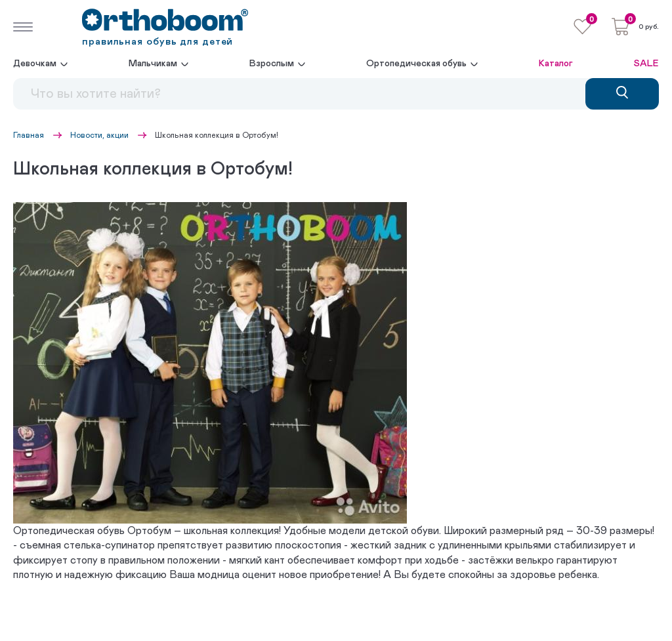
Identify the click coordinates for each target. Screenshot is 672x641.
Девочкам (35, 64)
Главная (29, 135)
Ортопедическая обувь (416, 64)
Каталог (556, 64)
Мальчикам (153, 64)
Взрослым (272, 64)
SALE (646, 64)
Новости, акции (99, 135)
